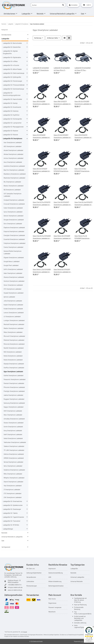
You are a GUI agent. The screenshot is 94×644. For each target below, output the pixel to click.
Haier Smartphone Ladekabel (13, 273)
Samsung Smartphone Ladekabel (14, 403)
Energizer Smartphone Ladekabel (14, 235)
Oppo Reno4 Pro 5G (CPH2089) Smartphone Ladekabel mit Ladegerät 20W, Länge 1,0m (82, 237)
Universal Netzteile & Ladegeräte (12, 537)
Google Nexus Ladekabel (12, 261)
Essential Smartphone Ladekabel (14, 239)
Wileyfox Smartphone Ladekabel (14, 478)
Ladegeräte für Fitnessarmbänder (14, 85)
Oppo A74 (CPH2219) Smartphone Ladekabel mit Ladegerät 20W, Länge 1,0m (41, 136)
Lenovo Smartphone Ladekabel (14, 312)
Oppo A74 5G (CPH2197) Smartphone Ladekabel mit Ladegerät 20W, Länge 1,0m (62, 136)
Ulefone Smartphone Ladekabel (14, 454)
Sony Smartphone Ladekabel (13, 430)
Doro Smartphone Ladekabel (13, 224)
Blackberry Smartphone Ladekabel (15, 174)
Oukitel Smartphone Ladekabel (13, 375)
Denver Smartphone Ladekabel (13, 216)
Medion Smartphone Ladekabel (14, 328)
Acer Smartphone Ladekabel (13, 142)
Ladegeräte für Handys (10, 103)
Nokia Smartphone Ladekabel (13, 356)
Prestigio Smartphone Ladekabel (14, 391)
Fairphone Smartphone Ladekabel (15, 243)
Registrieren (52, 603)
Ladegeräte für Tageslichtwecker (13, 517)
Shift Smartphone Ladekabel (13, 411)
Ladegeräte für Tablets (10, 513)
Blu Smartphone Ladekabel (12, 182)
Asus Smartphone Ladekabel (13, 162)
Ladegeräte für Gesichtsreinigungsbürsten (12, 94)
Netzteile (4, 533)
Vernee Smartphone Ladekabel (13, 462)
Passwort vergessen (55, 607)
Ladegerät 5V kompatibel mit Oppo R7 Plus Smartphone (83, 69)
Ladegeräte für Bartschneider (12, 43)
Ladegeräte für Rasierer (11, 131)
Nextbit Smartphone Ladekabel (14, 348)
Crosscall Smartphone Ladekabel (14, 204)
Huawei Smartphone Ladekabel (14, 293)
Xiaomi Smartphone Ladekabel (13, 482)
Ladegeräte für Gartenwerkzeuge (13, 89)
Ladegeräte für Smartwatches (12, 501)
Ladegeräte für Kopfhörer (11, 115)
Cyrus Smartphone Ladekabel (13, 212)
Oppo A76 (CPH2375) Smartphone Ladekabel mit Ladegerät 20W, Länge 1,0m (83, 136)
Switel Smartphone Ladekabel (13, 438)
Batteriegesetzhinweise (56, 586)
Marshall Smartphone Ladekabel (14, 324)
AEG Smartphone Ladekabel (13, 146)
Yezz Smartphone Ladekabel (13, 486)
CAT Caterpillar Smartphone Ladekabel (12, 195)
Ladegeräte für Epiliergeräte (12, 77)
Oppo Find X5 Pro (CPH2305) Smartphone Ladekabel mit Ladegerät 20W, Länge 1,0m (42, 237)
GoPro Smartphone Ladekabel (13, 269)
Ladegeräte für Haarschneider (13, 99)
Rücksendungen (32, 586)
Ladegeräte (5, 39)
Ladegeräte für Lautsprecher (12, 123)
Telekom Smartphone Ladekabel (14, 446)
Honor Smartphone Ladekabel (13, 285)
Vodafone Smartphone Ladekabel (14, 470)
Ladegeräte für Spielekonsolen (13, 505)
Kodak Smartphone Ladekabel (13, 309)
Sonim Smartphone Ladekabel (13, 427)
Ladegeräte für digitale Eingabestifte (10, 52)
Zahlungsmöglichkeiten (34, 573)
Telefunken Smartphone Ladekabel (15, 442)
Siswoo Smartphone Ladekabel (14, 423)
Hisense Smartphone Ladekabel (14, 277)
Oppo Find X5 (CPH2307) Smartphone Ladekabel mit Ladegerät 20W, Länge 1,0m (62, 203)
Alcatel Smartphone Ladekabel (13, 150)
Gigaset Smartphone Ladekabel (14, 257)
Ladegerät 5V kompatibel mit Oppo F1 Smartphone (41, 69)
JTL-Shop (84, 641)
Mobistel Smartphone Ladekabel (14, 340)
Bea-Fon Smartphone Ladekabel (14, 170)
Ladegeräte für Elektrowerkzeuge (14, 73)
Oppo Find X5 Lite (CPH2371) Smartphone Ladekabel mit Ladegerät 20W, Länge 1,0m (83, 203)
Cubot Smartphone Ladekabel (13, 208)
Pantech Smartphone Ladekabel (14, 383)
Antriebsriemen (6, 35)
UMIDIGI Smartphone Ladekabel (14, 458)
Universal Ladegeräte (77, 577)
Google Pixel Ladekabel (11, 265)
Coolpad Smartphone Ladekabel (14, 200)
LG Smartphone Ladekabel (12, 316)
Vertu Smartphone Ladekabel (13, 466)
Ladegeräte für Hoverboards (12, 107)
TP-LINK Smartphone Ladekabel (14, 450)
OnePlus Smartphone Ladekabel (14, 368)
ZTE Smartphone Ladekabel (12, 493)
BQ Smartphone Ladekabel (12, 190)
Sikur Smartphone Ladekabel (13, 415)
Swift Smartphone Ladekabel (13, 434)
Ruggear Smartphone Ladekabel (14, 399)
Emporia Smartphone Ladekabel (14, 231)
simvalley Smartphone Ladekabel (14, 419)
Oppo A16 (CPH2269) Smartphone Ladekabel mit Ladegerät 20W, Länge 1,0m (41, 103)
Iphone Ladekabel (9, 297)
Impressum (52, 568)
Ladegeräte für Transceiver (12, 521)
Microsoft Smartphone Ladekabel (14, 336)
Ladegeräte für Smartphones (13, 138)
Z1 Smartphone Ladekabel (12, 489)
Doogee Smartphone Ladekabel (14, 220)
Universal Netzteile (77, 581)
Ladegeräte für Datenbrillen (12, 47)
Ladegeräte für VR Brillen (11, 525)
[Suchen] (45, 5)
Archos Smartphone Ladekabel (13, 158)
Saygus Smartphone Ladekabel (14, 407)
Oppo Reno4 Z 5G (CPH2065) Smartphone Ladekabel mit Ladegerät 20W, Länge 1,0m (42, 271)
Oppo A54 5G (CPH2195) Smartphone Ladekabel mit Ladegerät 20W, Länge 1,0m (83, 103)
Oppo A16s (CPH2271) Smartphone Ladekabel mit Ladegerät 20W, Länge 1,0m (62, 103)
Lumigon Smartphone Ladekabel (14, 320)
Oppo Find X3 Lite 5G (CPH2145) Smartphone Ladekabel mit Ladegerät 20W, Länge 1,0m (62, 170)
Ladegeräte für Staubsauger (12, 509)
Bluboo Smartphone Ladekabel (14, 186)
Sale (3, 541)
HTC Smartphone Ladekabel (12, 289)
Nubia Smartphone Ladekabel (13, 360)
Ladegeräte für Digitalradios (12, 57)
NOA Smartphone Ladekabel (13, 352)
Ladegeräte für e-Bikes (10, 61)
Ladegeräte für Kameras (11, 111)
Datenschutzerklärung (56, 573)
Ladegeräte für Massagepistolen (13, 127)
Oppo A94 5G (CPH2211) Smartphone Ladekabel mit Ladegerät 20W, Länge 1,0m (41, 170)
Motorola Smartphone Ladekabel (14, 344)
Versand (25, 632)
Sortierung (38, 38)
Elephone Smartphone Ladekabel (14, 227)
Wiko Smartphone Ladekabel (13, 474)
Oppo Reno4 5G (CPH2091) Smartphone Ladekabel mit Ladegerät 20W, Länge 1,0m (62, 237)
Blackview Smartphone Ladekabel (14, 178)
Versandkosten (31, 577)
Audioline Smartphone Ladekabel (14, 166)
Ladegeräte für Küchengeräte (12, 119)
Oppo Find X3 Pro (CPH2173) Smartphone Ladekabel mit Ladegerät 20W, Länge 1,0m (41, 203)
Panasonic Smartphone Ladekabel (15, 379)
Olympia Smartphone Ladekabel (14, 364)
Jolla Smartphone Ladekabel (13, 301)
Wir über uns (31, 568)
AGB (50, 577)
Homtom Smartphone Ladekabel (14, 281)
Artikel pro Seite (52, 38)
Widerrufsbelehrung (55, 581)
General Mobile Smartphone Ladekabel (12, 252)
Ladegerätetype (8, 529)
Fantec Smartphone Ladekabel (13, 247)
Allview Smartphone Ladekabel (13, 154)
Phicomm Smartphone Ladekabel (14, 387)
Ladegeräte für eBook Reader (12, 69)
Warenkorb (52, 612)
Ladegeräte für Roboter (11, 135)
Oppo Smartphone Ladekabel (13, 371)
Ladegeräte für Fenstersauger (13, 81)
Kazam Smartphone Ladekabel (13, 305)
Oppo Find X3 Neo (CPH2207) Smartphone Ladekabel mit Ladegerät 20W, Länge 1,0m (82, 170)
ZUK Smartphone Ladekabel (13, 497)
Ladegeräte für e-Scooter (11, 65)
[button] (73, 5)
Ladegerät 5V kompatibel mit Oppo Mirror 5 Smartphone (62, 69)
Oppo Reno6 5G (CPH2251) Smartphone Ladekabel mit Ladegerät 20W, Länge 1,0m (62, 271)
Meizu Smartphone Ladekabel (13, 332)
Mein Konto (52, 599)
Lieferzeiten (30, 581)
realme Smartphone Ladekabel (13, 395)
